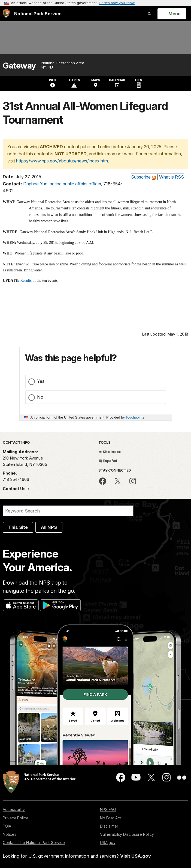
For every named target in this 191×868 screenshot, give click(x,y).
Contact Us (15, 489)
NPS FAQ (108, 809)
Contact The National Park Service (34, 842)
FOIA (7, 826)
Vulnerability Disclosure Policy (127, 834)
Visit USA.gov (136, 856)
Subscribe (141, 177)
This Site (18, 527)
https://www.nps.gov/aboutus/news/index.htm (62, 161)
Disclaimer (109, 826)
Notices (10, 834)
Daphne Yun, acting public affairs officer (62, 184)
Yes (41, 381)
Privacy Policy (15, 818)
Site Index (110, 452)
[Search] (68, 511)
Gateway (19, 66)
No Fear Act (110, 818)
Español (108, 461)
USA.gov (108, 842)
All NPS (49, 527)
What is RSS (172, 177)
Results (26, 281)
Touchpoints (135, 417)
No (40, 397)
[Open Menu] (172, 14)
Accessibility (14, 809)
